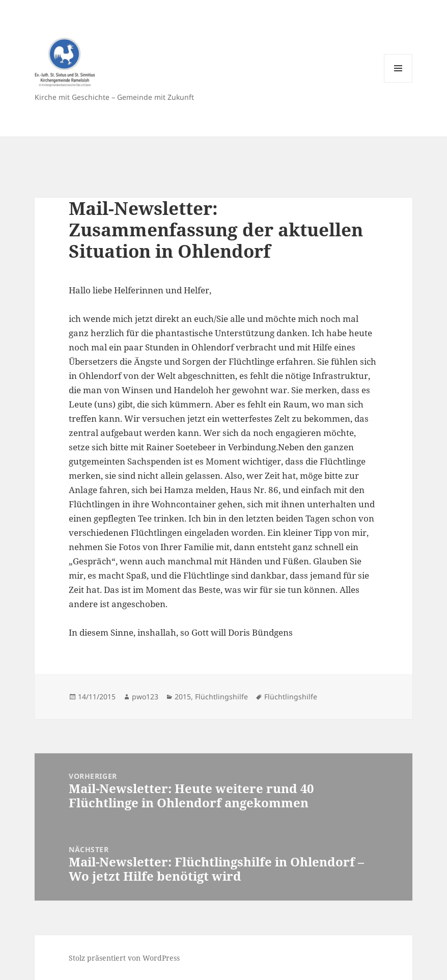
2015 (183, 697)
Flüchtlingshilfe (221, 697)
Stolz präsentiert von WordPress (124, 958)
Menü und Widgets (398, 82)
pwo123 (145, 697)
